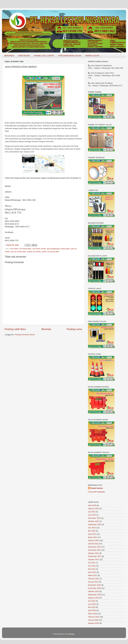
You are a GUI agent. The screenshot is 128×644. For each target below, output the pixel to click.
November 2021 (94, 550)
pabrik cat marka (34, 252)
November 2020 (94, 588)
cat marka (14, 249)
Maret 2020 (93, 614)
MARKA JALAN (92, 56)
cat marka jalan (25, 249)
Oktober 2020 (93, 591)
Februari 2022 (94, 540)
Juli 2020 (92, 601)
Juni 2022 (92, 528)
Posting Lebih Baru (15, 329)
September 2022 (95, 524)
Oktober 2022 (93, 521)
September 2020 (95, 595)
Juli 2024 (92, 512)
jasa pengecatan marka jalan (58, 249)
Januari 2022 (93, 544)
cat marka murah (39, 249)
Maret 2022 (93, 537)
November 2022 (94, 518)
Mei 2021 (92, 569)
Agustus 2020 (94, 598)
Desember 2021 (94, 547)
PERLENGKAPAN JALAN (70, 56)
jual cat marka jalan (19, 252)
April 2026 (92, 505)
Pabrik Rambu (97, 488)
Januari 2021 (93, 582)
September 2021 (95, 556)
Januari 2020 (93, 620)
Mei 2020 (92, 607)
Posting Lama (74, 329)
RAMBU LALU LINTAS (44, 56)
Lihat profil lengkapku (97, 492)
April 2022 (92, 534)
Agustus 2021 (94, 559)
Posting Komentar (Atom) (25, 335)
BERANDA (9, 56)
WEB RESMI (24, 56)
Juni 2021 (92, 566)
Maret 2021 (93, 575)
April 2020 (92, 610)
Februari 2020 (94, 617)
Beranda (46, 329)
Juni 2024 (92, 515)
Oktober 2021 (93, 553)
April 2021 (92, 572)
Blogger (71, 634)
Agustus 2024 (94, 509)
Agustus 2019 (94, 623)
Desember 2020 (94, 585)
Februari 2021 (94, 579)
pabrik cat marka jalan (50, 252)
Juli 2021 (92, 563)
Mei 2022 (92, 531)
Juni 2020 (92, 604)
